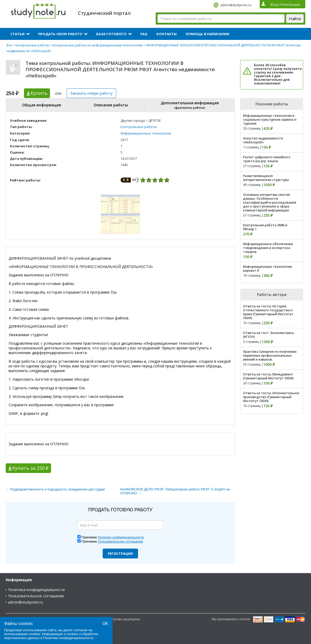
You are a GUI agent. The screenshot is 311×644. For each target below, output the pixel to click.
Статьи (17, 34)
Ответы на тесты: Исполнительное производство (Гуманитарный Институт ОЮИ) (271, 397)
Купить (39, 93)
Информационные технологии (146, 133)
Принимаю (113, 537)
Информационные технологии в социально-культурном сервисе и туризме (270, 120)
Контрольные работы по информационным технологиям (98, 45)
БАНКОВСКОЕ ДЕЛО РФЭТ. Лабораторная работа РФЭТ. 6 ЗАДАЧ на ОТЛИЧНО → (175, 491)
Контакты (167, 34)
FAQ (144, 34)
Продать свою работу (60, 34)
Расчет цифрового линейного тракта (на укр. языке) (267, 159)
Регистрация (120, 554)
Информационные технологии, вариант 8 (268, 269)
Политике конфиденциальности (68, 638)
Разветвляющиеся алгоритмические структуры (266, 178)
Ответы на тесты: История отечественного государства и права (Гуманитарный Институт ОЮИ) (268, 312)
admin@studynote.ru (236, 5)
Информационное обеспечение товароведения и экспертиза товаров (268, 248)
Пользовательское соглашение (36, 596)
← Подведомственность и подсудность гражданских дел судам (55, 489)
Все (9, 45)
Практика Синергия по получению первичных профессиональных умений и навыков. (270, 356)
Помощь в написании (207, 34)
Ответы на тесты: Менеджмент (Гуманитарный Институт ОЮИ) (268, 376)
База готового (111, 34)
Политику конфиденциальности (121, 537)
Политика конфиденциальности (36, 590)
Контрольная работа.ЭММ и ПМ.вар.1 (265, 227)
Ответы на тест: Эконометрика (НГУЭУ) (268, 335)
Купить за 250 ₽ (30, 468)
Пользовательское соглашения (120, 542)
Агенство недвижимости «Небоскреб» (263, 140)
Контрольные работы (32, 45)
